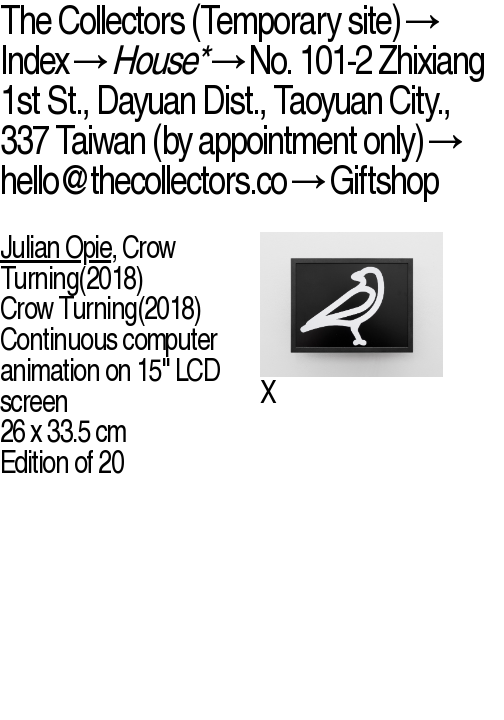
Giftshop (383, 180)
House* (158, 60)
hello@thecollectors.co (143, 180)
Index (34, 60)
